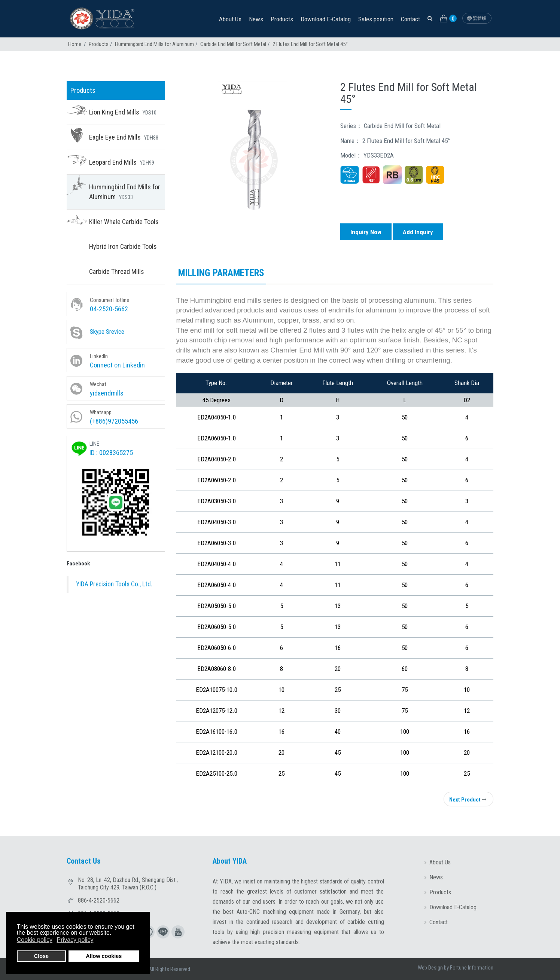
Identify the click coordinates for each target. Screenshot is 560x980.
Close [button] (41, 956)
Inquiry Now (366, 232)
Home (75, 44)
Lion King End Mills (123, 112)
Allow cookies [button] (104, 956)
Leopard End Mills (122, 162)
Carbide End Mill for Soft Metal (233, 44)
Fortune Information (472, 968)
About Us (230, 19)
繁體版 (477, 18)
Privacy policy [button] (75, 940)
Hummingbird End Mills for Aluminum (154, 44)
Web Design (430, 968)
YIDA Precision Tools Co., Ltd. (114, 584)
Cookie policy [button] (35, 940)
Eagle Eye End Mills (124, 137)
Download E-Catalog (326, 19)
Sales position (376, 19)
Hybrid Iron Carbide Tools (123, 246)
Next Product (468, 799)
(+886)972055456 (114, 421)
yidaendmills (107, 393)
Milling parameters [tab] (221, 273)
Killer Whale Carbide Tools (124, 222)
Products (282, 19)
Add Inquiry (418, 232)
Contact (410, 19)
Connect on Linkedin (117, 365)
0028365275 (116, 453)
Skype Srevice (107, 332)
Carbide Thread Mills (117, 271)
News (256, 19)
